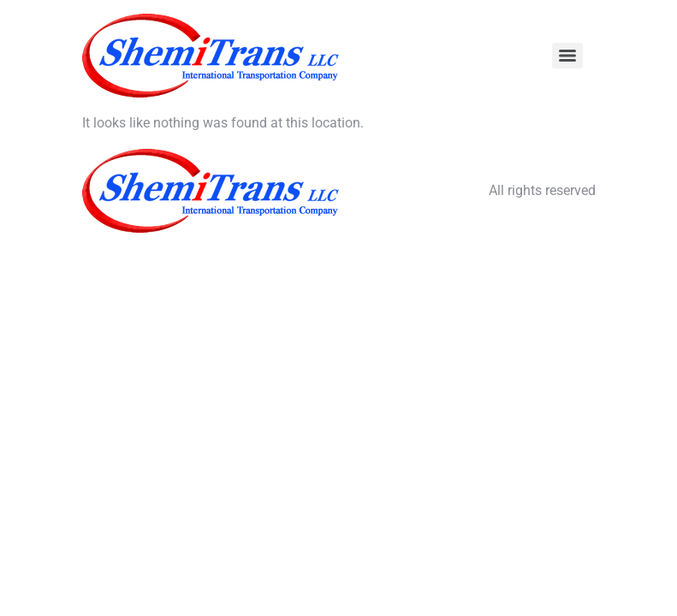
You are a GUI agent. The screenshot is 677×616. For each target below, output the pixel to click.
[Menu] (567, 56)
